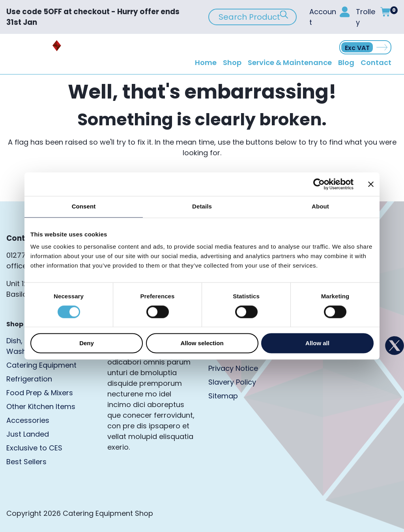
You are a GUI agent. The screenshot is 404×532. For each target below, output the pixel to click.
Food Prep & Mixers (40, 393)
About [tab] (320, 206)
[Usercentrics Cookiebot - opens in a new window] (319, 184)
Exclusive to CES (34, 448)
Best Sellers (26, 462)
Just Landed (28, 434)
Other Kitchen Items (41, 406)
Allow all (317, 343)
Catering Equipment (41, 365)
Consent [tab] (84, 206)
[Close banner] (371, 184)
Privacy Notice (233, 368)
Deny (87, 343)
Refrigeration (29, 379)
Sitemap (223, 396)
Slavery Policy (232, 382)
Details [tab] (202, 206)
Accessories (28, 420)
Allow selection (202, 343)
